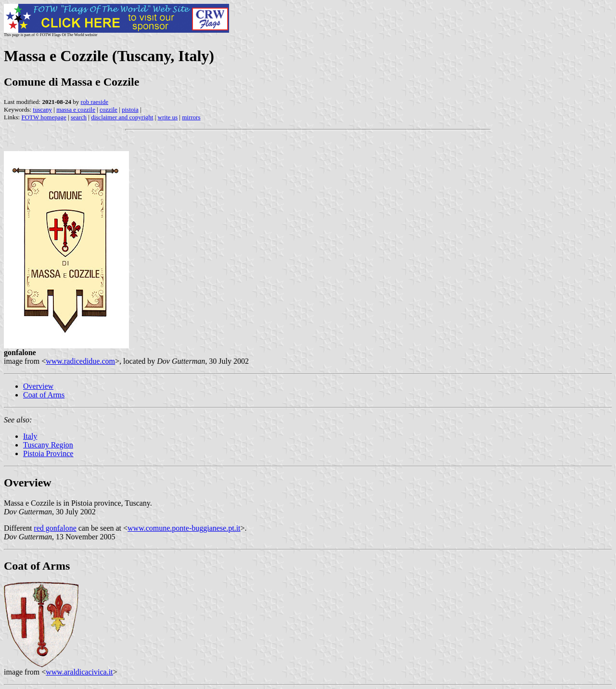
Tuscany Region (48, 445)
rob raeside (95, 102)
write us (168, 117)
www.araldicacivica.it (79, 672)
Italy (30, 436)
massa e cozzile (76, 109)
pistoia (130, 109)
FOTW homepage (44, 117)
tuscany (42, 109)
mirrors (191, 117)
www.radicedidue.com (80, 361)
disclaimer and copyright (122, 117)
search (79, 117)
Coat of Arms (44, 395)
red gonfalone (55, 528)
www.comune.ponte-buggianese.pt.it (184, 528)
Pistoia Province (48, 453)
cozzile (109, 109)
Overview (38, 386)
